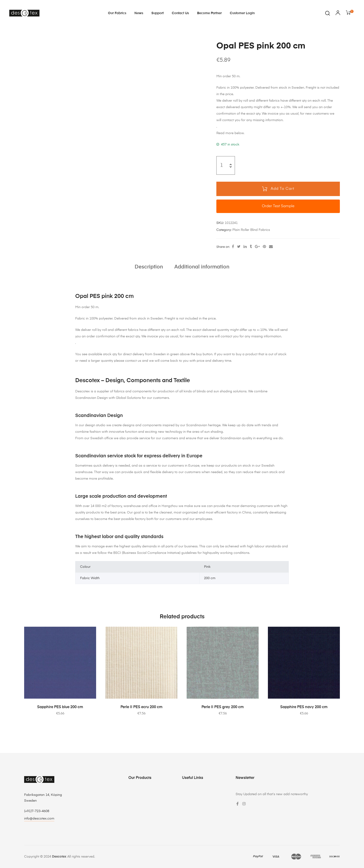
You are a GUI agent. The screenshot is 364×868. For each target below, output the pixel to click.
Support (158, 13)
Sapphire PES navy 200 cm (304, 707)
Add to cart (283, 189)
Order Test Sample (278, 206)
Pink (207, 567)
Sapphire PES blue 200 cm (60, 707)
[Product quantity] (222, 165)
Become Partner (209, 13)
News (139, 13)
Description (149, 267)
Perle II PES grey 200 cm (223, 707)
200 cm (210, 578)
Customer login (242, 13)
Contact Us (180, 13)
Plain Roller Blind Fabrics (251, 230)
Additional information (202, 267)
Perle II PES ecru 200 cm (141, 707)
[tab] (149, 267)
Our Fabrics (117, 13)
